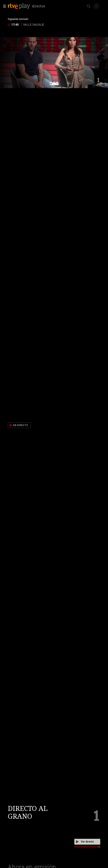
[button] (4, 6)
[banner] (27, 6)
